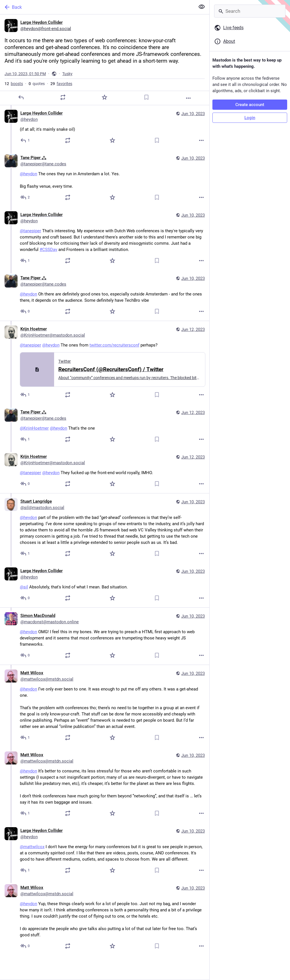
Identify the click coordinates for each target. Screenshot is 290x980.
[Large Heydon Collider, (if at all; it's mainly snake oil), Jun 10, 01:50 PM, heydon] (105, 127)
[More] (188, 98)
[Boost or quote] (63, 97)
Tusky (67, 74)
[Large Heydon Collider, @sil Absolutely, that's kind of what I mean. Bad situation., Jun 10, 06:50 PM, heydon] (105, 585)
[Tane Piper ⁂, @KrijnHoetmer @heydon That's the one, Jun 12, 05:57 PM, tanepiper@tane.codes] (105, 426)
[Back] (97, 7)
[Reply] (21, 97)
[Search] (250, 11)
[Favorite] (105, 97)
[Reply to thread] (25, 140)
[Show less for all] (202, 7)
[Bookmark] (146, 97)
